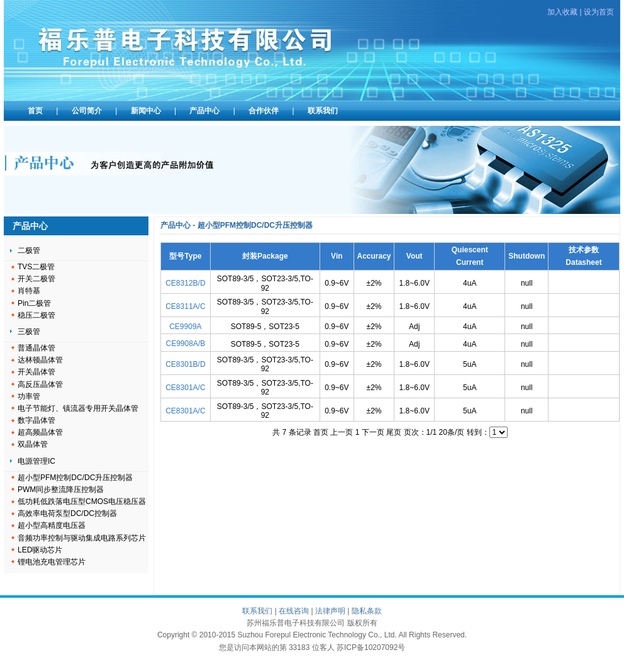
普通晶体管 (36, 348)
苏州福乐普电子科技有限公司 (189, 47)
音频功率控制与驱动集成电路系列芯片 (82, 538)
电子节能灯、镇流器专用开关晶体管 (78, 408)
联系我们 (323, 111)
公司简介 (87, 111)
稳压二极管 (36, 315)
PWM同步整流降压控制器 (61, 490)
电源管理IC (36, 461)
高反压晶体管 (40, 384)
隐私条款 (367, 611)
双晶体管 (33, 444)
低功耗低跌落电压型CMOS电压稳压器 (82, 501)
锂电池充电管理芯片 (52, 562)
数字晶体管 (36, 420)
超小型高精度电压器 (52, 525)
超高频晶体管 (40, 432)
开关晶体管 (36, 372)
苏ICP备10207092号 (371, 647)
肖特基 (29, 291)
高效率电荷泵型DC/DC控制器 (67, 513)
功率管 (29, 396)
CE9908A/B (186, 344)
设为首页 (599, 12)
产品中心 (204, 111)
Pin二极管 (34, 303)
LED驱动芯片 (40, 550)
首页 (35, 111)
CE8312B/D (185, 283)
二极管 (29, 250)
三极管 (29, 332)
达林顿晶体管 (40, 360)
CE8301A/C (185, 388)
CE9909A (185, 327)
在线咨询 (294, 611)
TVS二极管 (36, 267)
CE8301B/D (185, 364)
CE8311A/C (185, 306)
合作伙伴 (264, 111)
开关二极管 (36, 279)
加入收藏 (562, 12)
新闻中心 (146, 111)
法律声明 (330, 611)
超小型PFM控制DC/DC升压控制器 (75, 478)
